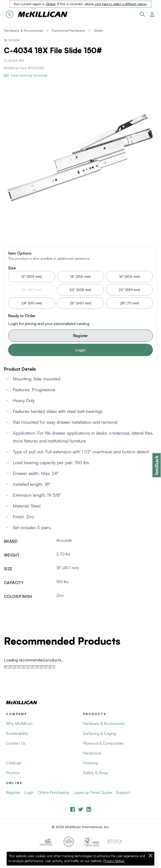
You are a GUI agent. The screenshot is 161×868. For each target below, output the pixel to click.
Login (81, 350)
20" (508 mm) (80, 290)
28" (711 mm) (129, 303)
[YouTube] (81, 809)
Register (80, 336)
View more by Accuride (26, 75)
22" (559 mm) (129, 290)
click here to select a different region (121, 4)
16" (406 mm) (129, 276)
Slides (99, 30)
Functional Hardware (68, 30)
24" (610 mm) (32, 303)
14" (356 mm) (80, 276)
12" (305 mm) (32, 276)
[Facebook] (72, 809)
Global (51, 4)
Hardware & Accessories (24, 30)
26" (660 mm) (80, 303)
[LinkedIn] (89, 809)
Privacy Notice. (114, 861)
